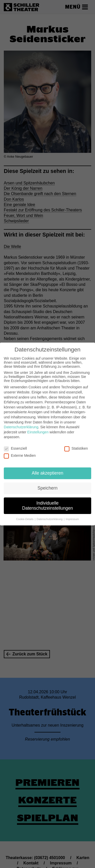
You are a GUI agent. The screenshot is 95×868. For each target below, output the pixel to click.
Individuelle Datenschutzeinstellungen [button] (47, 506)
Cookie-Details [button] (25, 519)
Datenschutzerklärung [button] (50, 519)
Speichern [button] (48, 488)
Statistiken (76, 448)
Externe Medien (20, 455)
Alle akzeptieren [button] (48, 473)
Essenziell (15, 448)
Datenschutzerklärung (21, 427)
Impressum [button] (72, 519)
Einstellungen (38, 432)
